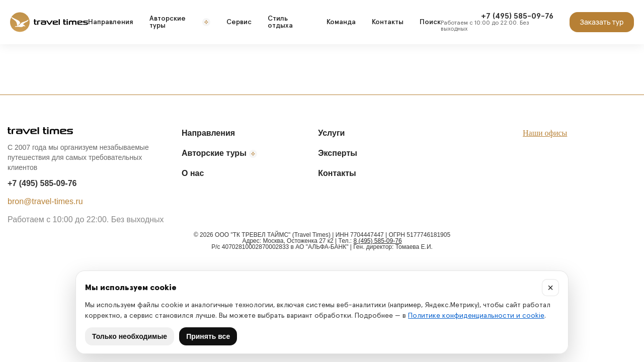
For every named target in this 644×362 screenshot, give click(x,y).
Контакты (388, 22)
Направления (111, 22)
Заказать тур (601, 22)
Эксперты (338, 153)
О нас (193, 173)
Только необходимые (130, 336)
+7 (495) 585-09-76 (42, 183)
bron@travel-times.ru (45, 201)
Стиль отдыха (280, 22)
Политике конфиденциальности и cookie (476, 316)
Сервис (239, 22)
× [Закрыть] (550, 288)
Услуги (331, 133)
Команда (341, 22)
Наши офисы (545, 133)
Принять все (208, 336)
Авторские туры (180, 22)
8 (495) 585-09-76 (378, 241)
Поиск (430, 22)
